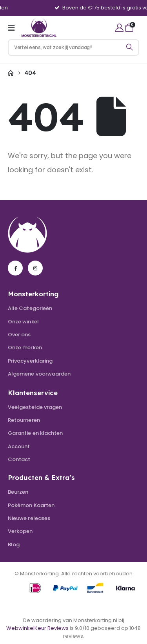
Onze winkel (23, 322)
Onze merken (25, 348)
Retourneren (24, 420)
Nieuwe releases (29, 518)
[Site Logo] (39, 27)
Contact (19, 459)
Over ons (19, 335)
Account (19, 446)
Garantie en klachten (35, 433)
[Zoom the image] (27, 219)
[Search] (130, 47)
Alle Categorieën (30, 308)
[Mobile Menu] (14, 28)
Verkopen (20, 531)
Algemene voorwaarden (39, 374)
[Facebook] (15, 268)
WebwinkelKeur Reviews (37, 628)
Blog (14, 545)
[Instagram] (35, 268)
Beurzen (18, 492)
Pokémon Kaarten (31, 505)
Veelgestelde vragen (35, 407)
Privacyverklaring (30, 361)
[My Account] (119, 28)
